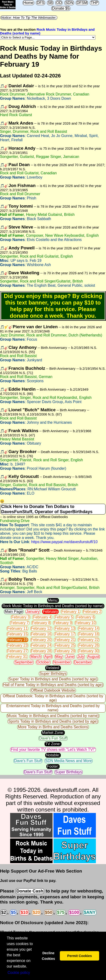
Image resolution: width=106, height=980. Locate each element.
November (62, 662)
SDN (69, 3)
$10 (24, 912)
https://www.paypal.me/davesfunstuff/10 (64, 542)
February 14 (89, 628)
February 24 (41, 645)
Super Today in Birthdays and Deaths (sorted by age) (53, 679)
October (43, 662)
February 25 (65, 645)
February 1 (71, 612)
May (59, 657)
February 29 (65, 651)
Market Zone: (53, 733)
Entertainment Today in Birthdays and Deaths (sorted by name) (53, 708)
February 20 (41, 640)
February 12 (41, 628)
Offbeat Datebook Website (53, 690)
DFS (41, 3)
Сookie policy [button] (19, 973)
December (83, 662)
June (70, 657)
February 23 (17, 645)
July (81, 657)
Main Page (14, 612)
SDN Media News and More (69, 761)
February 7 (19, 623)
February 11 (17, 628)
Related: (53, 668)
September (24, 662)
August (94, 657)
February (50, 612)
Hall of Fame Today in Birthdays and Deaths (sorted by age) (53, 685)
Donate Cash (30, 891)
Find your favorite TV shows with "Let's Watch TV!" (53, 749)
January (33, 612)
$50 (49, 912)
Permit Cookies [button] (79, 956)
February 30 (89, 651)
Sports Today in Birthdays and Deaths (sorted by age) (53, 721)
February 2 (92, 612)
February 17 (65, 634)
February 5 (64, 617)
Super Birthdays (53, 673)
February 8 (41, 623)
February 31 (17, 657)
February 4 (42, 617)
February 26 (89, 645)
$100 (74, 912)
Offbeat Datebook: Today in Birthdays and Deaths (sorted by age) (53, 698)
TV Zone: (53, 744)
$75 (61, 912)
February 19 (17, 640)
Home (28, 3)
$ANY (90, 912)
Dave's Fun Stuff (53, 738)
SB (50, 3)
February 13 (65, 628)
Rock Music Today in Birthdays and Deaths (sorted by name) (53, 606)
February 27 (17, 651)
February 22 (89, 640)
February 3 (21, 617)
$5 (13, 912)
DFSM (82, 3)
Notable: (53, 755)
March (36, 657)
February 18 (89, 634)
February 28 (41, 651)
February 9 (63, 623)
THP (94, 3)
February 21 (65, 640)
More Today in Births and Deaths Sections (53, 727)
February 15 (17, 634)
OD (59, 3)
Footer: (53, 766)
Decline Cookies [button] (48, 956)
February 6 (85, 617)
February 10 (86, 623)
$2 (4, 912)
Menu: (53, 600)
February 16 (41, 634)
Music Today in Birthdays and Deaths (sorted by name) (53, 716)
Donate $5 (61, 8)
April (48, 657)
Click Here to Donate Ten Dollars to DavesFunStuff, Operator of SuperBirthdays (47, 509)
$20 (36, 912)
